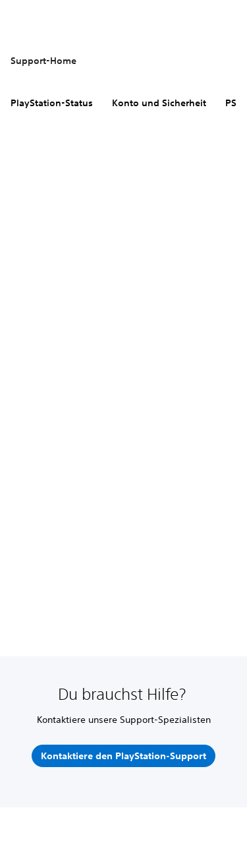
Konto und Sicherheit (159, 103)
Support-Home (43, 61)
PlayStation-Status (52, 103)
